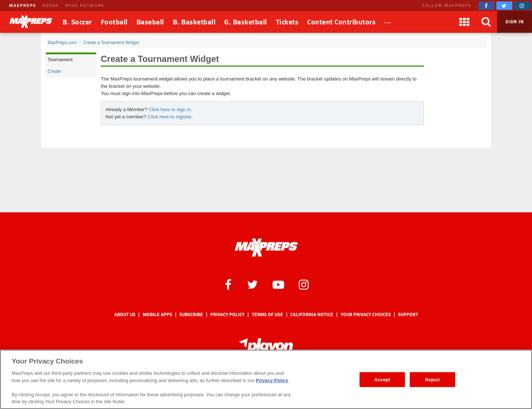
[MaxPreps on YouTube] (278, 284)
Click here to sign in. (170, 109)
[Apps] (464, 22)
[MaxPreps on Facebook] (487, 6)
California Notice (312, 314)
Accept (382, 379)
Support (408, 314)
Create (54, 71)
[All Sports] (388, 22)
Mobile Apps (157, 314)
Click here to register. (170, 117)
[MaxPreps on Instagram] (522, 6)
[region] (266, 379)
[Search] (486, 22)
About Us (125, 314)
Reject (432, 379)
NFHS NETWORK (85, 5)
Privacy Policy (227, 314)
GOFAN (51, 5)
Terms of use (267, 314)
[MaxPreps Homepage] (266, 248)
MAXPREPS (23, 5)
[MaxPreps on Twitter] (504, 6)
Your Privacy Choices (366, 314)
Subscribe (191, 314)
